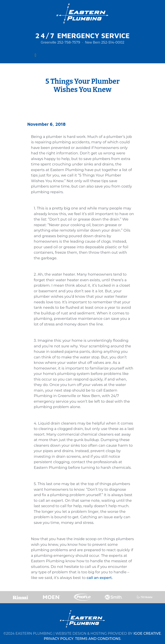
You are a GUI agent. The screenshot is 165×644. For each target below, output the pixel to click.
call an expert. (100, 578)
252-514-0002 (113, 42)
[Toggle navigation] (35, 55)
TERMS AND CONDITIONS (98, 639)
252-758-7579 (69, 42)
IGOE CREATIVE (147, 633)
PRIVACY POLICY (59, 639)
